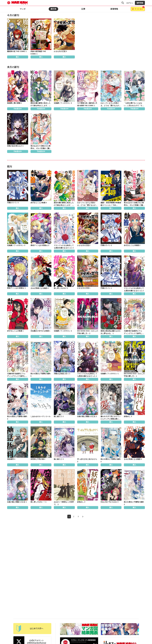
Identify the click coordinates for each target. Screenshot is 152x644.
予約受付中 (18, 109)
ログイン (130, 3)
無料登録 (140, 3)
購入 (18, 57)
